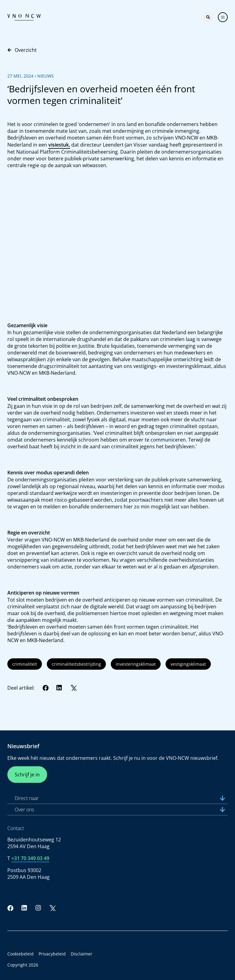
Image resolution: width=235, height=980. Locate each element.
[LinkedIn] (59, 688)
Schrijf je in (27, 775)
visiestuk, (59, 145)
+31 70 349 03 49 (30, 858)
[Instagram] (38, 908)
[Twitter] (73, 688)
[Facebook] (46, 688)
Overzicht (22, 50)
